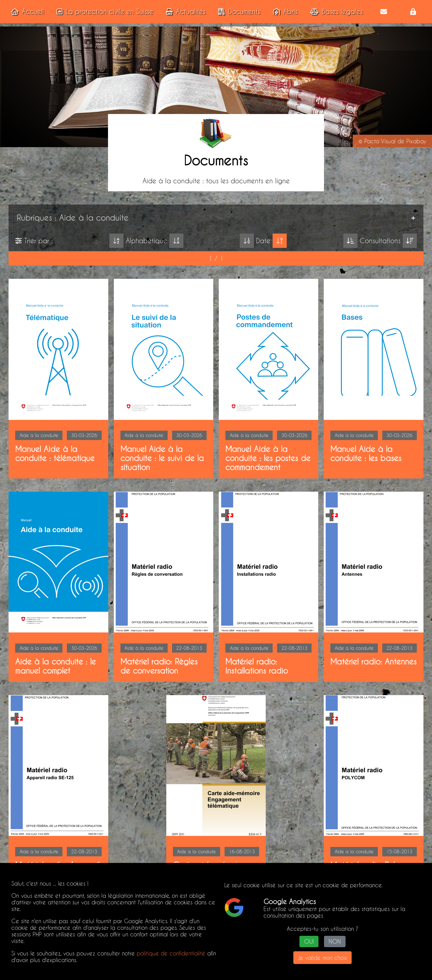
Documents (238, 12)
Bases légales (335, 12)
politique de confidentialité (171, 953)
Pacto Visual (380, 141)
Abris (284, 12)
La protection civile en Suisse (103, 12)
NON (335, 942)
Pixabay (416, 141)
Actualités (184, 12)
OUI (309, 942)
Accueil (26, 12)
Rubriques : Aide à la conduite (74, 218)
